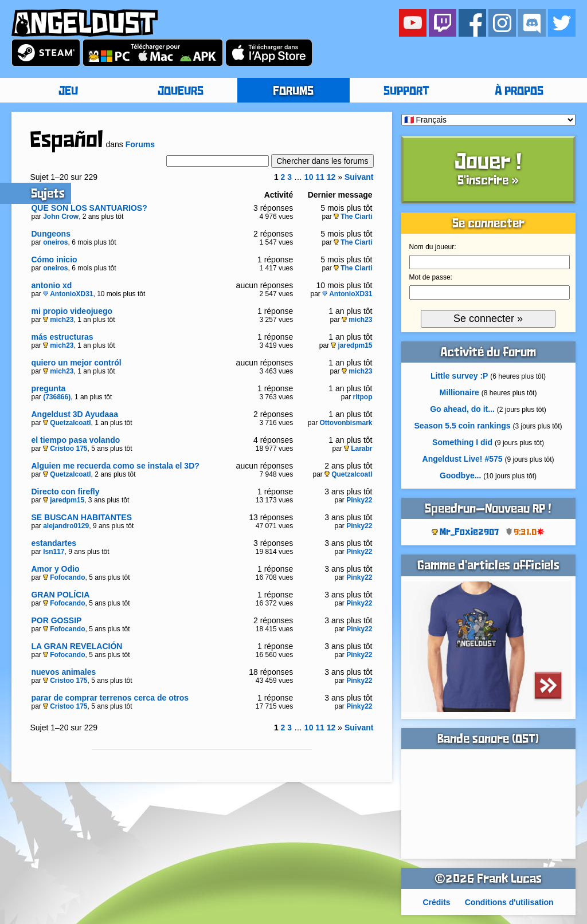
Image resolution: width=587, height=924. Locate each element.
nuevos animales (63, 672)
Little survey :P (459, 376)
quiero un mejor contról (76, 363)
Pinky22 (359, 500)
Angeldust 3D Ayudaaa (74, 414)
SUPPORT (406, 92)
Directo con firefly (65, 492)
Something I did (462, 442)
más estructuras (62, 337)
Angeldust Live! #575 (463, 459)
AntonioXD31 (68, 294)
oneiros (55, 242)
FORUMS (293, 92)
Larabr (358, 449)
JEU (68, 92)
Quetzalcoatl (67, 423)
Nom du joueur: (433, 247)
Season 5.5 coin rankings (463, 426)
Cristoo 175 (65, 449)
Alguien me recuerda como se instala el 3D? (115, 466)
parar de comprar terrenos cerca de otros (110, 698)
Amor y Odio (55, 569)
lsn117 (54, 552)
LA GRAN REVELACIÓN (77, 646)
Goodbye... (460, 475)
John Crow (61, 217)
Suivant (359, 177)
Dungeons (50, 234)
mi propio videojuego (72, 311)
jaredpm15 (351, 345)
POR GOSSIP (56, 620)
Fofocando (64, 577)
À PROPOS (519, 92)
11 (320, 177)
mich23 (58, 320)
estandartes (54, 543)
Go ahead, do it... (462, 409)
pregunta (48, 388)
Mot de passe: (431, 277)
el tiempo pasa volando (75, 440)
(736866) (57, 397)
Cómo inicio (54, 259)
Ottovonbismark (346, 423)
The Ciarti (353, 217)
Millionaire (459, 392)
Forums (140, 144)
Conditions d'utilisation (509, 902)
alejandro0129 (66, 526)
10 (309, 177)
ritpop (363, 397)
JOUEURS (181, 92)
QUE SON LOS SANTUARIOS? (89, 208)
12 (331, 177)
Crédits (436, 902)
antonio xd (51, 285)
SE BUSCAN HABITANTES (81, 517)
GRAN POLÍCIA (60, 595)
